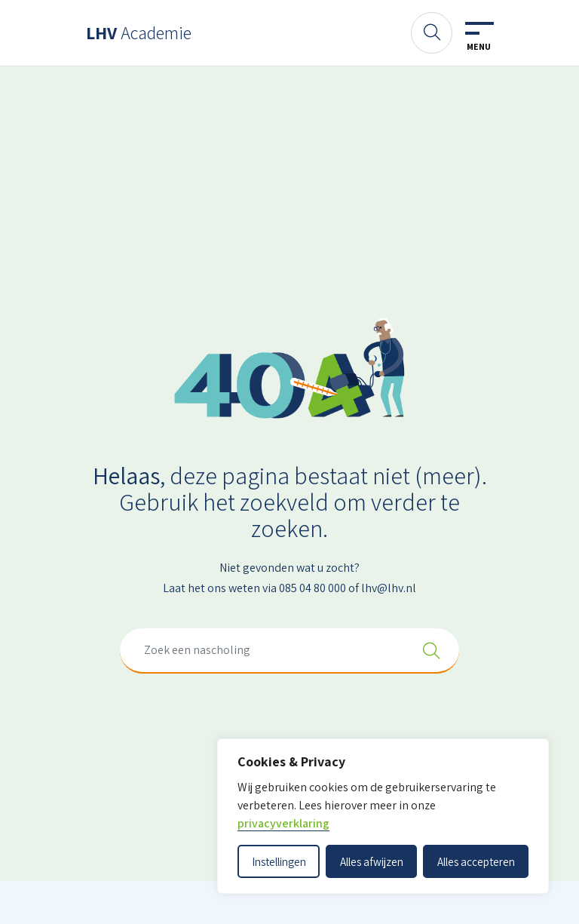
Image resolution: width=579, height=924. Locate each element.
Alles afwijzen (372, 861)
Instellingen (279, 861)
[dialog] (383, 816)
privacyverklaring (283, 823)
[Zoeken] (432, 33)
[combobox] (289, 651)
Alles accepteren (476, 861)
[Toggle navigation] (479, 37)
